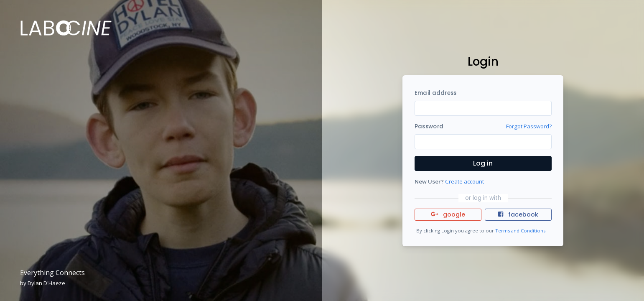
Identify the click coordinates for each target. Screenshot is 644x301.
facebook (518, 214)
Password (429, 126)
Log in (483, 163)
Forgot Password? (529, 126)
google (448, 214)
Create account (465, 181)
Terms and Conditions (520, 231)
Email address (435, 93)
